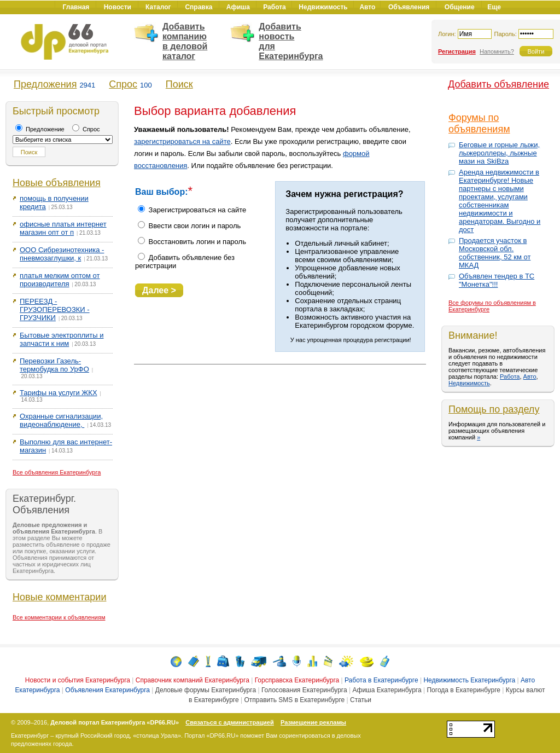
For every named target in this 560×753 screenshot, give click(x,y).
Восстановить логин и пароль (192, 242)
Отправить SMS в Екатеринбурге (294, 700)
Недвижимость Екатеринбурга (469, 680)
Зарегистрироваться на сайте (192, 210)
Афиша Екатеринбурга (387, 690)
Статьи (361, 700)
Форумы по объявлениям (479, 123)
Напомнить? (497, 51)
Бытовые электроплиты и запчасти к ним (62, 339)
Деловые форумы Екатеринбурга (206, 690)
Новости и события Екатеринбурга (78, 680)
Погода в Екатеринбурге (463, 690)
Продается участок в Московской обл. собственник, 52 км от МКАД (495, 253)
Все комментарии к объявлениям (59, 617)
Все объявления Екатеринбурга (57, 472)
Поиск (179, 84)
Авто (530, 376)
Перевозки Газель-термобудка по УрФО (54, 365)
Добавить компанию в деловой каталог (185, 41)
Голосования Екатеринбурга (304, 690)
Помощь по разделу (494, 409)
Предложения (45, 84)
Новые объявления (57, 183)
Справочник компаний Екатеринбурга (192, 680)
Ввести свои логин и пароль (189, 226)
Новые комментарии (59, 597)
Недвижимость (469, 383)
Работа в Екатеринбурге (381, 680)
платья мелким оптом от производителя (60, 280)
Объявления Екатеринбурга (107, 690)
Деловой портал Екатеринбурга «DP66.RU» (115, 722)
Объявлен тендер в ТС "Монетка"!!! (497, 280)
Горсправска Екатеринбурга (297, 680)
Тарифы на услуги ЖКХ (59, 393)
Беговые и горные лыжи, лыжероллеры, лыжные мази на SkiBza (499, 153)
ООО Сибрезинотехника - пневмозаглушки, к (62, 254)
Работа (510, 376)
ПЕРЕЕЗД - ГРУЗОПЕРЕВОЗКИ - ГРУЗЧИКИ (55, 309)
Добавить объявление (498, 84)
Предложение (40, 129)
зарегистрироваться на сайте (182, 141)
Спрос (123, 84)
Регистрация (457, 51)
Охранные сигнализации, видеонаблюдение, (61, 420)
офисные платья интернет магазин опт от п (63, 228)
